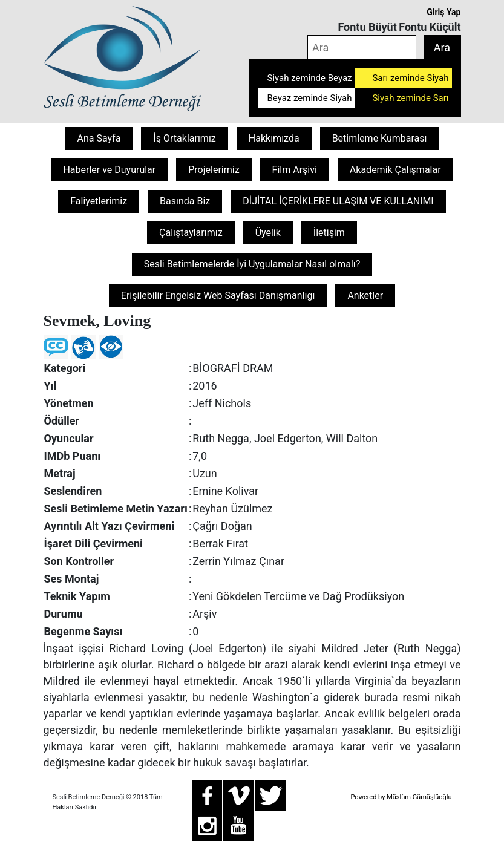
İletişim (329, 233)
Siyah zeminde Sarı (410, 98)
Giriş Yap (443, 12)
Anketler (365, 296)
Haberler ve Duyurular (109, 170)
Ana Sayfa (99, 138)
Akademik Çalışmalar (395, 170)
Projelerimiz (214, 170)
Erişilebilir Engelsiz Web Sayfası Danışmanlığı (218, 296)
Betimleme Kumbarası (380, 138)
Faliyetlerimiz (99, 201)
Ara (442, 47)
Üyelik (268, 233)
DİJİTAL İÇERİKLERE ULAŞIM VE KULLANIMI (338, 201)
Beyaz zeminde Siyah (310, 98)
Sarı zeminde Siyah (410, 78)
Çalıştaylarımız (191, 233)
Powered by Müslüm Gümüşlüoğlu (401, 797)
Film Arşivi (295, 170)
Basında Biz (185, 201)
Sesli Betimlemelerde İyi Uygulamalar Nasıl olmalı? (252, 264)
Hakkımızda (274, 138)
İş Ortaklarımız (184, 138)
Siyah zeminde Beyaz (310, 78)
